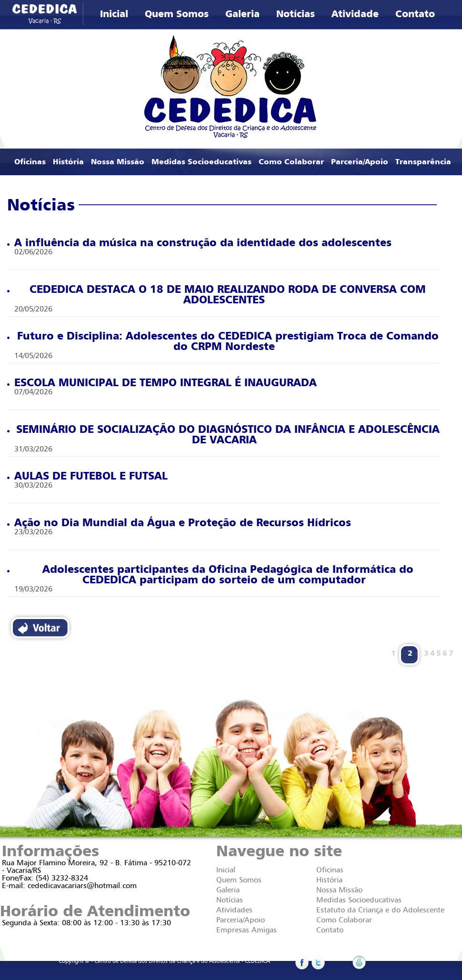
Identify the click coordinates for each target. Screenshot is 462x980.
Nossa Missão (118, 162)
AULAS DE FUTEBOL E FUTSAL (87, 476)
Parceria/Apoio (360, 162)
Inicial (114, 14)
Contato (415, 14)
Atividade (355, 14)
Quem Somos (177, 14)
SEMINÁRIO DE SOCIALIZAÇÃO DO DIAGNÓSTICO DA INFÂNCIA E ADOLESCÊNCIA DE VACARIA (223, 435)
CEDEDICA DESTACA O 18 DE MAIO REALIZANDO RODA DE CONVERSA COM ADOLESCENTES (216, 295)
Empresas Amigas (246, 930)
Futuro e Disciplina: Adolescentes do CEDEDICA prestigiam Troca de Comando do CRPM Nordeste (223, 341)
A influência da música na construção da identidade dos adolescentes (199, 243)
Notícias (296, 14)
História (68, 162)
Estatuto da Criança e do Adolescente (380, 910)
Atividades (234, 910)
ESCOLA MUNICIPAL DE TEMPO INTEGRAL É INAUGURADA (162, 383)
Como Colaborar (291, 162)
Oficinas (30, 162)
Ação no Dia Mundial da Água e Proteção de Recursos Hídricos (179, 523)
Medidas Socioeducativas (201, 162)
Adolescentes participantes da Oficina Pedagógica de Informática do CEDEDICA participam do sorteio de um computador (210, 575)
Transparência (423, 162)
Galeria (242, 14)
